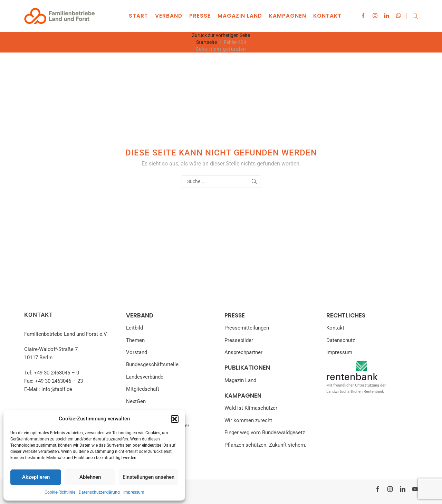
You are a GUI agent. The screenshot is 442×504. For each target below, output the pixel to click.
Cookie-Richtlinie (60, 492)
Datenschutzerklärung (99, 492)
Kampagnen (288, 16)
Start (138, 16)
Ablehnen (90, 477)
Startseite (206, 42)
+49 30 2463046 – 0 (56, 373)
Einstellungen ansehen (148, 477)
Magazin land (240, 16)
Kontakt (327, 16)
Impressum (134, 492)
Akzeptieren (36, 477)
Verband (169, 16)
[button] (175, 419)
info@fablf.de (57, 389)
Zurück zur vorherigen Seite (221, 35)
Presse (200, 16)
